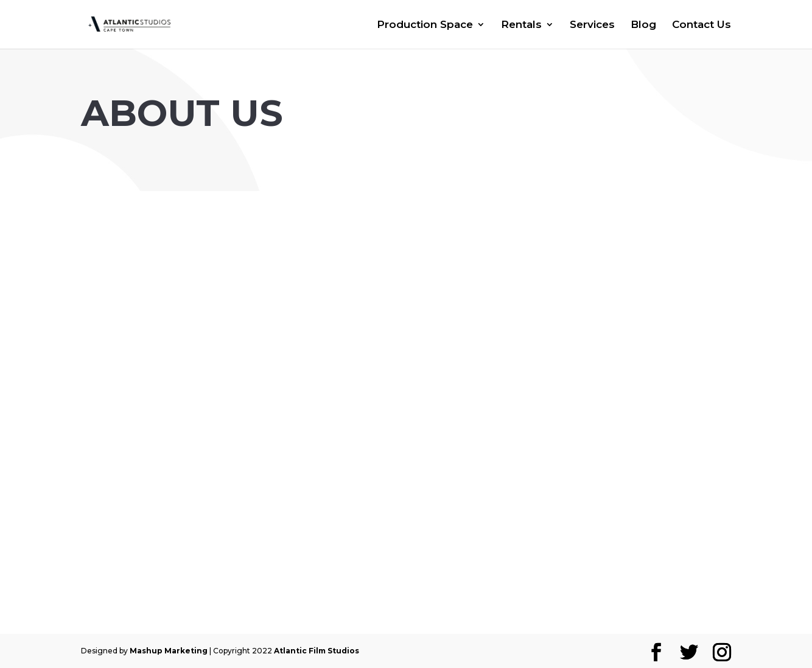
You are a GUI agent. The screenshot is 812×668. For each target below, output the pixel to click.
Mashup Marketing (169, 651)
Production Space (425, 25)
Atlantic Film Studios (317, 651)
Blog (643, 25)
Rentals (521, 25)
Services (592, 25)
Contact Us (702, 25)
